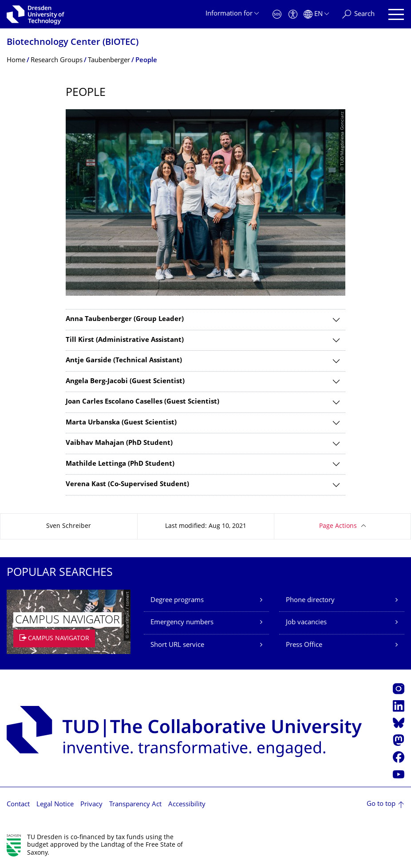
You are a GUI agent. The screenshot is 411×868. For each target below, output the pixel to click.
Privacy (91, 805)
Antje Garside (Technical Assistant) (124, 361)
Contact (18, 805)
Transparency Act (135, 805)
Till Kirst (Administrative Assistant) (125, 340)
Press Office (304, 645)
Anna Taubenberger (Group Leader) (125, 319)
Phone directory (310, 600)
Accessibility (187, 805)
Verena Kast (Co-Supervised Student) (127, 485)
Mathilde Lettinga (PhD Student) (120, 464)
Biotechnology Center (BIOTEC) (73, 43)
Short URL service (177, 645)
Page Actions (338, 526)
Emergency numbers (182, 623)
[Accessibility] (293, 14)
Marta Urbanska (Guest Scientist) (121, 423)
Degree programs (177, 600)
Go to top (381, 804)
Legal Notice (55, 805)
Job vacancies (306, 623)
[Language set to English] (316, 14)
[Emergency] (277, 14)
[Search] (358, 14)
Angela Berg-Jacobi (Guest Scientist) (125, 382)
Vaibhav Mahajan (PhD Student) (119, 443)
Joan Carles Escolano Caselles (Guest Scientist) (142, 402)
